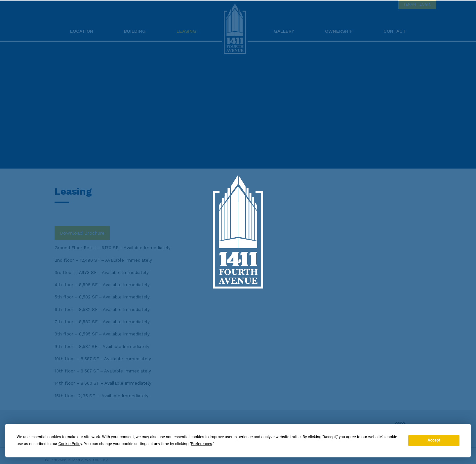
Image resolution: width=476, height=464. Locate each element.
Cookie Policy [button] (70, 444)
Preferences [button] (201, 444)
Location (82, 31)
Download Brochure (82, 233)
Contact (395, 31)
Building (135, 31)
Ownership (339, 31)
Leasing (186, 31)
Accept (434, 440)
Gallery (284, 31)
